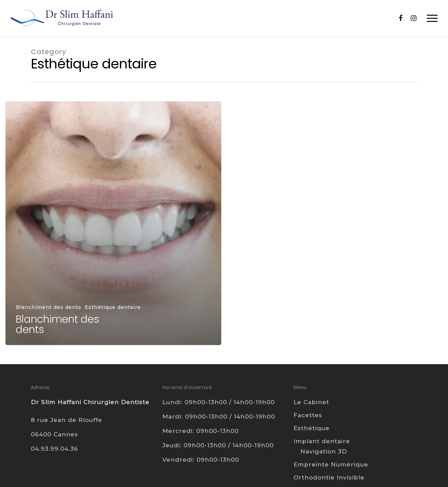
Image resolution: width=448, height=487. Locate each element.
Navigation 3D (324, 451)
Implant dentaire (322, 441)
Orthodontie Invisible (329, 477)
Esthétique (312, 428)
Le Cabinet (311, 402)
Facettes (308, 415)
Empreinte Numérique (331, 464)
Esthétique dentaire (113, 307)
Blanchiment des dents (48, 307)
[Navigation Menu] (433, 18)
